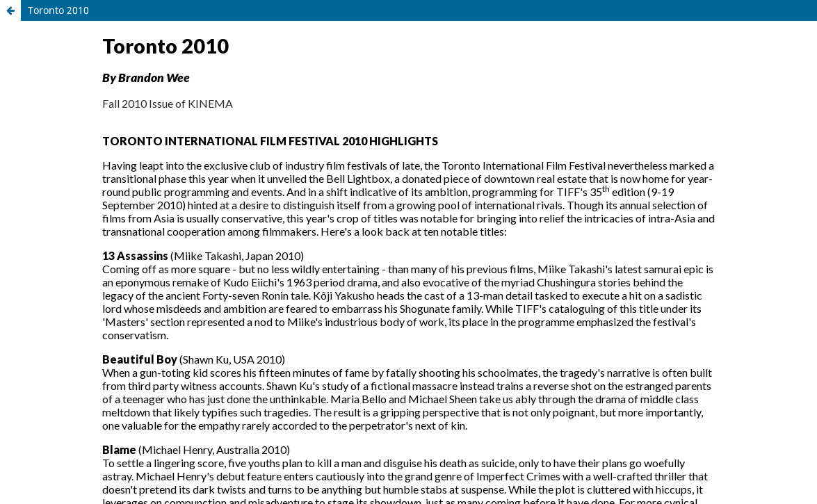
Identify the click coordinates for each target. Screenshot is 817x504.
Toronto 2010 (58, 10)
